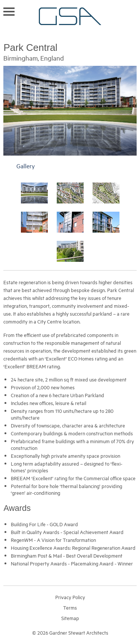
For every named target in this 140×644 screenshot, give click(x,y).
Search (133, 11)
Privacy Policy (70, 597)
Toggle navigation (9, 12)
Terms (70, 607)
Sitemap (70, 618)
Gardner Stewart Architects (70, 16)
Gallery (26, 166)
